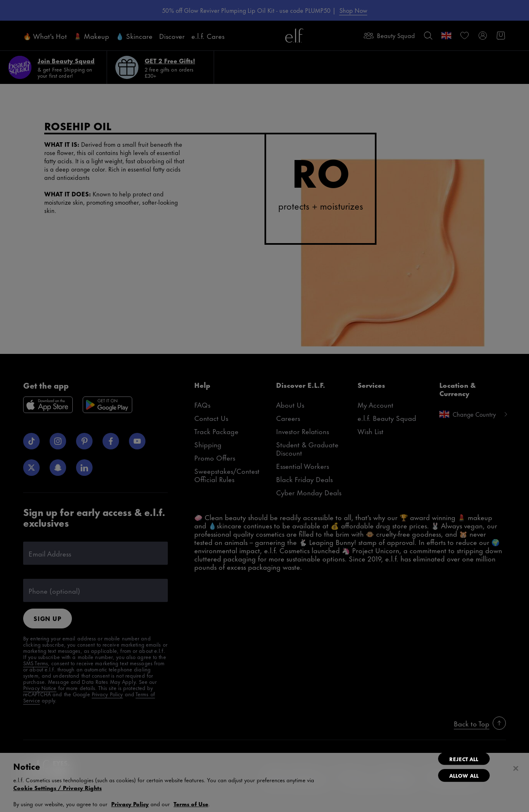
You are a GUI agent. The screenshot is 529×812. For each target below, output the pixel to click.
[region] (264, 782)
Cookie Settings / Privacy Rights (57, 788)
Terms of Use (191, 804)
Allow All (464, 775)
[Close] (516, 769)
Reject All (464, 759)
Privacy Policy (130, 804)
